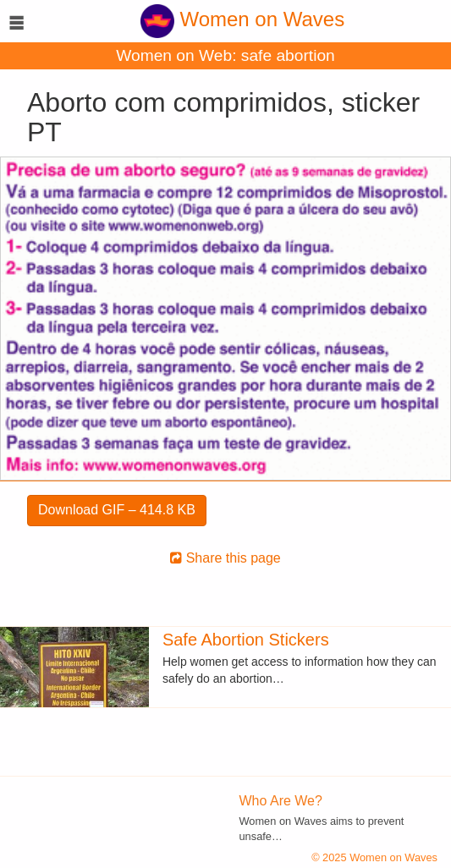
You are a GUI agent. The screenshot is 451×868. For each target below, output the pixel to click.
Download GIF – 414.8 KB (117, 510)
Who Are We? (281, 801)
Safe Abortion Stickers (246, 640)
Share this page (225, 558)
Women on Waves (242, 19)
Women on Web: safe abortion (225, 55)
